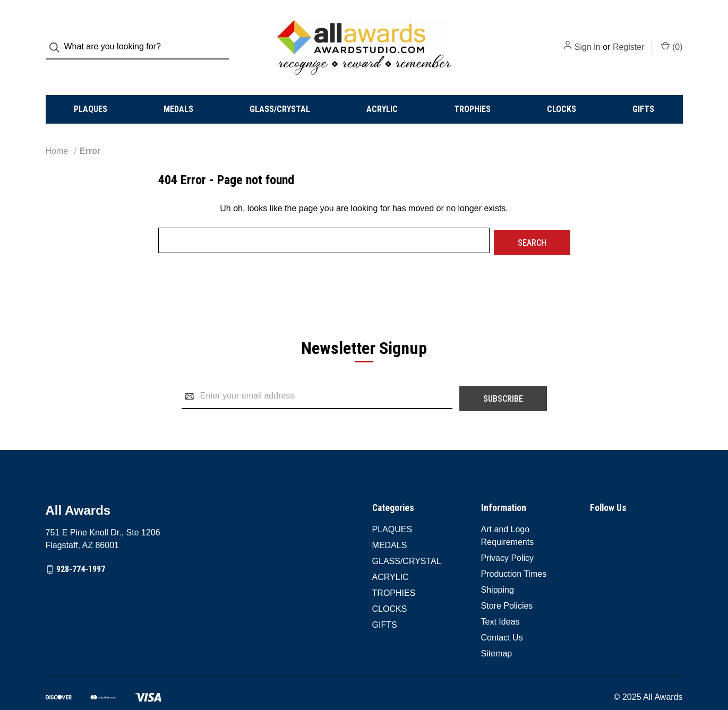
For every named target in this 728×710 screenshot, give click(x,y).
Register (629, 38)
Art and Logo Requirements (508, 512)
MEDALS (178, 90)
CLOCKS (562, 90)
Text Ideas (500, 598)
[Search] (58, 38)
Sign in (588, 38)
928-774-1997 (81, 546)
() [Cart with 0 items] (672, 37)
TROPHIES (472, 90)
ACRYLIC (382, 90)
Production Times (514, 550)
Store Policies (507, 582)
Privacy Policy (508, 534)
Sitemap (497, 630)
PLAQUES (91, 90)
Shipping (498, 566)
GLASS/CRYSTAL (280, 90)
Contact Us (502, 614)
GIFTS (643, 90)
